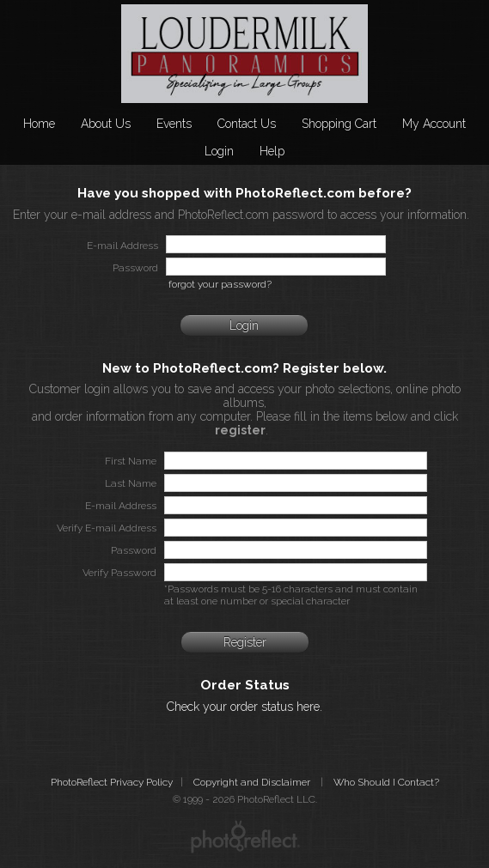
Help (272, 151)
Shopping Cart (339, 124)
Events (174, 124)
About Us (106, 124)
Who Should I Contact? (386, 782)
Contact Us (247, 124)
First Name (131, 461)
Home (39, 124)
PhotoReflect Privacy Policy (112, 782)
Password (134, 550)
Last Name (131, 483)
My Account (434, 124)
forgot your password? (220, 284)
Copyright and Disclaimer (253, 782)
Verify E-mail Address (107, 528)
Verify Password (119, 573)
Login (219, 151)
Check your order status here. (244, 707)
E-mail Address (121, 506)
